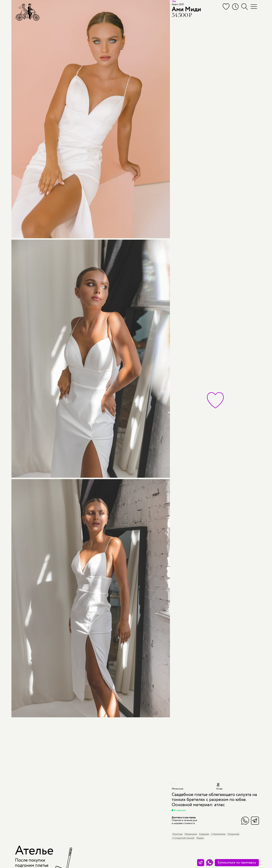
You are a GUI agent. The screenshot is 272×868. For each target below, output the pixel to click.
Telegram (255, 821)
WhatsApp (245, 821)
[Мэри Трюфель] (27, 12)
